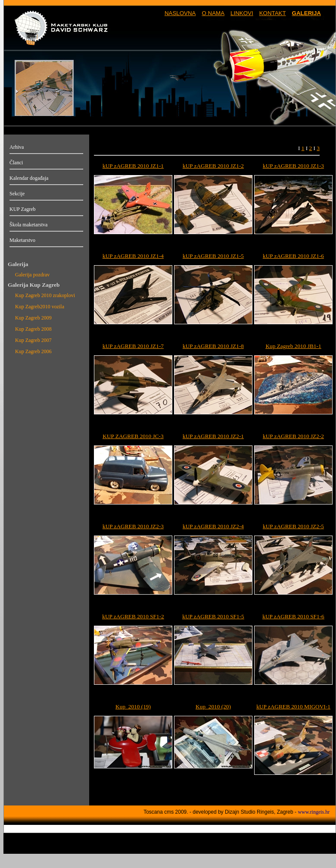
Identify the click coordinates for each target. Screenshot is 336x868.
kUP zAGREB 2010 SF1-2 (133, 616)
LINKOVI (242, 13)
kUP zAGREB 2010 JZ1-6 (293, 256)
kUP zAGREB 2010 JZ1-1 (133, 166)
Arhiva (17, 147)
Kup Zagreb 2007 (33, 340)
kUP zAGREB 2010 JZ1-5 (213, 256)
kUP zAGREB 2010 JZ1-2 (213, 166)
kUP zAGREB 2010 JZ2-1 (213, 436)
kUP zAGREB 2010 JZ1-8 (213, 346)
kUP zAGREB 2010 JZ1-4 (133, 256)
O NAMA (213, 13)
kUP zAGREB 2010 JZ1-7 (133, 346)
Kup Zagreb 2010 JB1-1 (293, 346)
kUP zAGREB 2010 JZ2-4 (213, 526)
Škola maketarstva (28, 225)
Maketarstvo (22, 240)
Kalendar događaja (29, 178)
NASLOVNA (180, 13)
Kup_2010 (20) (213, 707)
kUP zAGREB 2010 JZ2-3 (133, 526)
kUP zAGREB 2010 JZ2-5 (293, 526)
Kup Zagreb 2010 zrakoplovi (45, 295)
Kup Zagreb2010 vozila (40, 307)
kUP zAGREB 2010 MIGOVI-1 (293, 707)
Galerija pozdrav (32, 275)
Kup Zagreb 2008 (33, 329)
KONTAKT (273, 13)
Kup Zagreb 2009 (33, 318)
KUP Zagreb (23, 209)
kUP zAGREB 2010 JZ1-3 (293, 166)
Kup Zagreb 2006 (33, 351)
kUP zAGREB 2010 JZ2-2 (293, 436)
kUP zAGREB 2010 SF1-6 (293, 616)
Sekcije (17, 194)
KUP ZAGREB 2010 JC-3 (133, 436)
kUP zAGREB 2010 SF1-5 (213, 616)
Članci (16, 163)
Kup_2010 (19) (133, 707)
